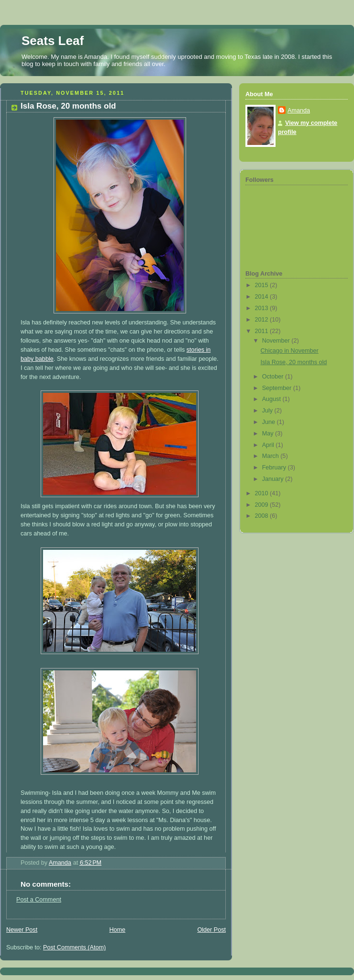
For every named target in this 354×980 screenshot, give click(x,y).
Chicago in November (290, 351)
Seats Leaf (53, 41)
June (270, 422)
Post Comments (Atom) (74, 947)
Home (117, 930)
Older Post (211, 930)
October (274, 377)
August (272, 399)
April (269, 445)
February (275, 468)
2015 (263, 285)
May (269, 434)
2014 (263, 297)
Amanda (299, 111)
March (271, 456)
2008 (263, 516)
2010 (263, 493)
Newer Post (22, 930)
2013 (263, 308)
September (278, 388)
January (274, 479)
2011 (263, 331)
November (277, 341)
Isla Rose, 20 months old (294, 362)
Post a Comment (39, 900)
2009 (263, 505)
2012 (263, 320)
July (268, 411)
